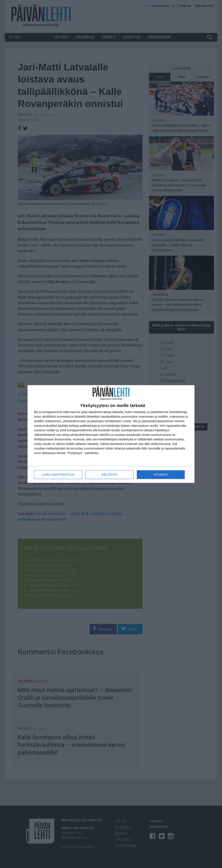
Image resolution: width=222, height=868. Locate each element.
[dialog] (111, 434)
